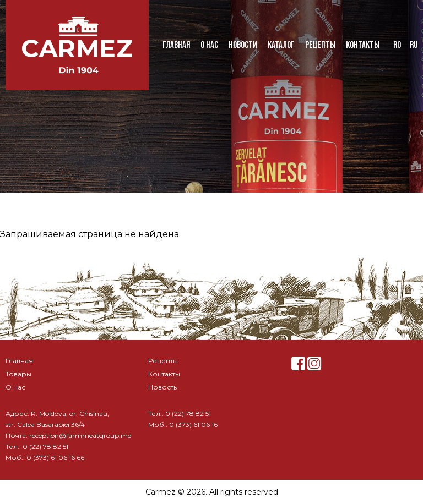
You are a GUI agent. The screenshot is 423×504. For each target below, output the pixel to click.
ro (397, 45)
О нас (209, 45)
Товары (18, 374)
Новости (243, 45)
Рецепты (320, 45)
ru (414, 45)
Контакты (363, 45)
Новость (162, 387)
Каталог (281, 45)
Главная (176, 45)
